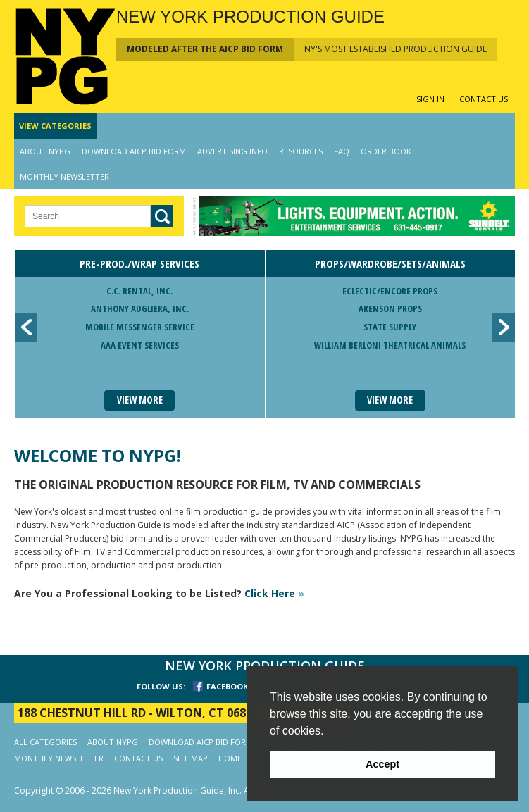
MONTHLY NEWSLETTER (64, 176)
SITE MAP (191, 758)
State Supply (390, 327)
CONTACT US (484, 99)
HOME (230, 758)
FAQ (342, 151)
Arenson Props (390, 308)
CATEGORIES (55, 126)
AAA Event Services (140, 345)
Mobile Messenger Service (140, 327)
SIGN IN (430, 99)
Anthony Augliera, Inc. (140, 308)
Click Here (274, 593)
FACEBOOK (227, 686)
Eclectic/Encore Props (390, 291)
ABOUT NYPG (45, 151)
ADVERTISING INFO (232, 151)
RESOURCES (301, 151)
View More (140, 400)
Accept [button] (382, 764)
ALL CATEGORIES (45, 742)
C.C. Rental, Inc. (139, 291)
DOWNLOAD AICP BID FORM (134, 151)
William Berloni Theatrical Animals (390, 345)
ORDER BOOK (386, 151)
